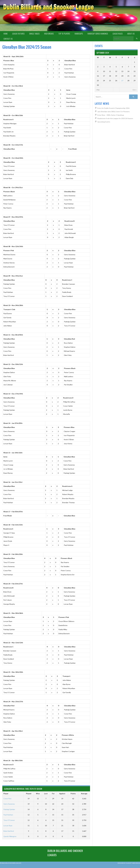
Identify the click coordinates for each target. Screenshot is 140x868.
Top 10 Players (64, 34)
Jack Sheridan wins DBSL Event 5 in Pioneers (114, 112)
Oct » (135, 90)
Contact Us (8, 39)
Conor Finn (7, 799)
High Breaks (49, 34)
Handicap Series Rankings (98, 34)
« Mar (98, 90)
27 (122, 81)
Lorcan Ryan (8, 826)
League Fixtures (18, 34)
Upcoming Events (104, 122)
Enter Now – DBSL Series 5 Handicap (111, 115)
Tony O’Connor (9, 820)
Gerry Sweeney (9, 804)
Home (6, 34)
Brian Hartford (9, 831)
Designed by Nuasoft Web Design (129, 863)
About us (131, 34)
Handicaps (79, 34)
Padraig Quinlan (9, 809)
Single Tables (34, 34)
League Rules (118, 34)
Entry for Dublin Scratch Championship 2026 (113, 108)
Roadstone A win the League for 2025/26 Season (115, 118)
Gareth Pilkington (10, 836)
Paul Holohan (8, 815)
